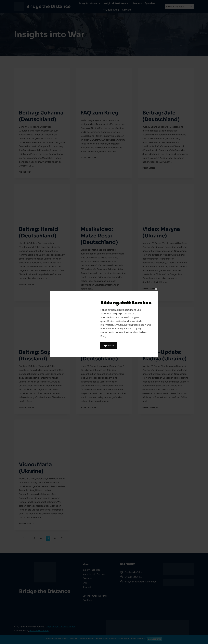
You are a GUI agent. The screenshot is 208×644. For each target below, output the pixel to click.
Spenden (109, 345)
